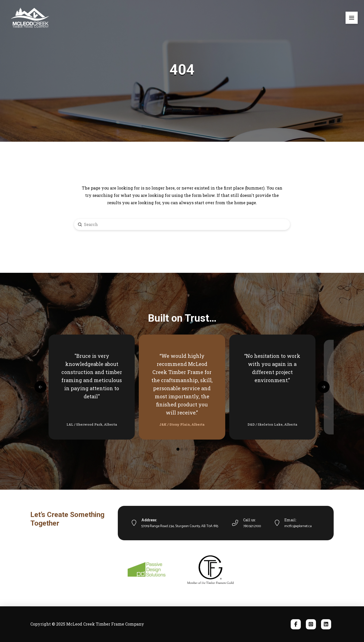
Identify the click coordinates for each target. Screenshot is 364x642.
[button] (352, 18)
